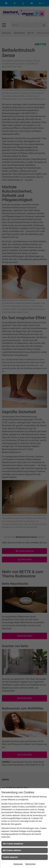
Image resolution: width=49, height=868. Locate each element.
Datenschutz (30, 864)
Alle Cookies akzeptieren (13, 844)
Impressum (18, 864)
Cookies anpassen (10, 857)
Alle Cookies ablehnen (12, 850)
